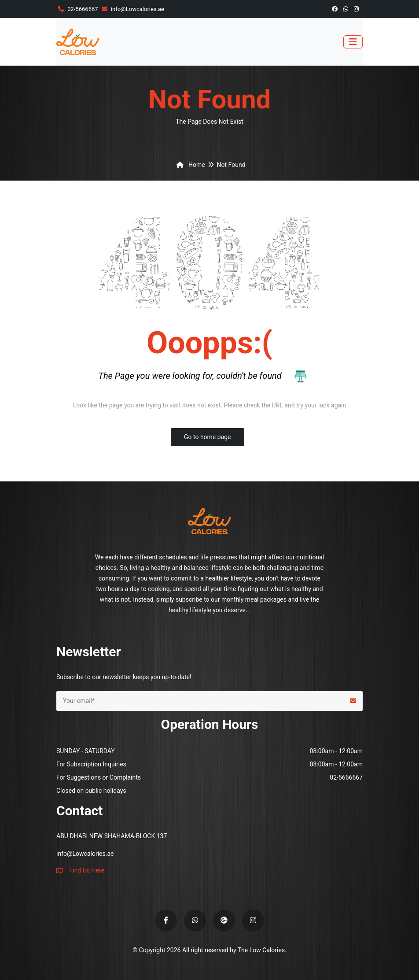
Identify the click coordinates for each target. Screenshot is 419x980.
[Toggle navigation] (353, 42)
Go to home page (208, 437)
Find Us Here (80, 870)
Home (189, 165)
